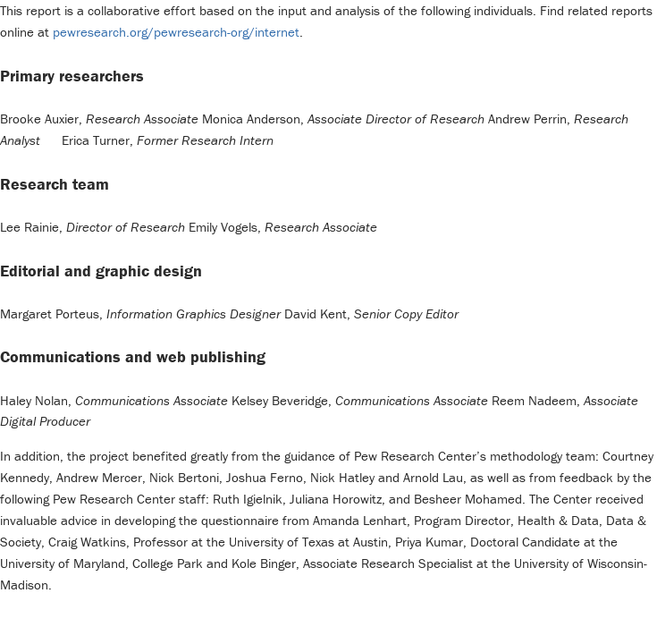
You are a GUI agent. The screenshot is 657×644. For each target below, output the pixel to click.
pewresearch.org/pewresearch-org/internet (176, 32)
